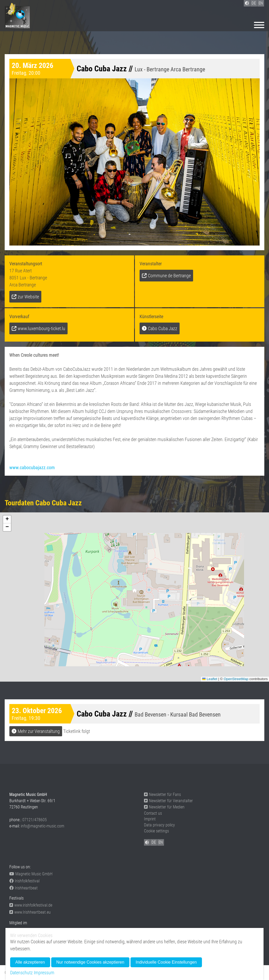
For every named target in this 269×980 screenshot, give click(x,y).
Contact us (153, 813)
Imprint (150, 819)
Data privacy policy (159, 825)
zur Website (28, 297)
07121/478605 (35, 820)
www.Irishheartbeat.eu (30, 912)
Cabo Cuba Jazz (163, 328)
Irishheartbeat (24, 888)
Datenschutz (21, 973)
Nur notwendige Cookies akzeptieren (90, 962)
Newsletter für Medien (164, 807)
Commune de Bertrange (169, 276)
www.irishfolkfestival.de (31, 905)
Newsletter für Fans (162, 794)
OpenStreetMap (236, 679)
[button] (134, 592)
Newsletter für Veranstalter (168, 801)
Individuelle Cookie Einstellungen (166, 962)
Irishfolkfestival (24, 881)
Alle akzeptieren (30, 962)
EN (161, 842)
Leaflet (210, 679)
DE (154, 842)
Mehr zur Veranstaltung (39, 731)
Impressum (44, 973)
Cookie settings (156, 831)
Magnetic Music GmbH (31, 874)
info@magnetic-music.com (42, 826)
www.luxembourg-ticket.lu (41, 328)
